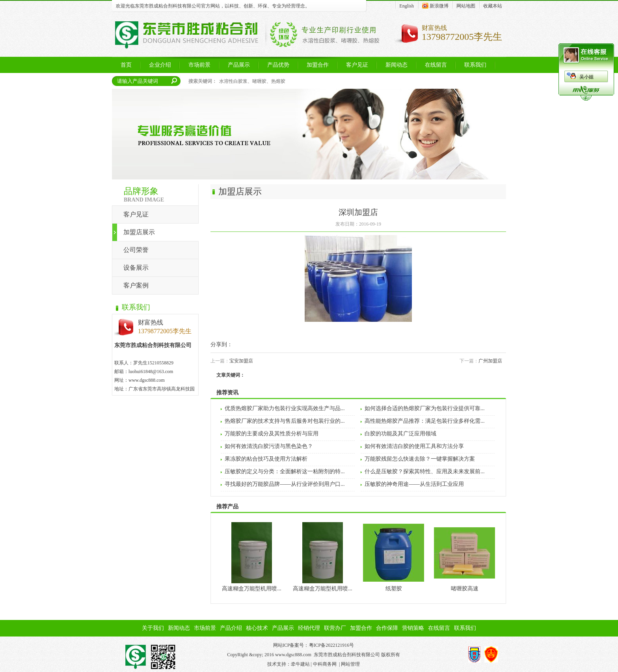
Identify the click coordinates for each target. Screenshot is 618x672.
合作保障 (387, 628)
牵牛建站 (300, 664)
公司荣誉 (136, 250)
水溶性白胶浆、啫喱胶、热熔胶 (252, 81)
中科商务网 (325, 664)
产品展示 (283, 628)
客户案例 (136, 285)
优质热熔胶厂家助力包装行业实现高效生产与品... (285, 408)
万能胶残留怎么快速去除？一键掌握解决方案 (420, 459)
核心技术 (257, 628)
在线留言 (439, 628)
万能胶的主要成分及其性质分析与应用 (272, 434)
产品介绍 (231, 628)
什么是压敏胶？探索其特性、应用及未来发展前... (425, 471)
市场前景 (205, 628)
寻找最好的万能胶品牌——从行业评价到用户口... (285, 484)
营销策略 (413, 628)
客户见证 (136, 214)
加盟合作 (361, 628)
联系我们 (465, 628)
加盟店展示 (139, 232)
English (407, 6)
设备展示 (136, 268)
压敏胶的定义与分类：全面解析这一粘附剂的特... (285, 471)
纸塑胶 (394, 589)
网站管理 (350, 664)
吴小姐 (586, 77)
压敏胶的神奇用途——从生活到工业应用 (414, 484)
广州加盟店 (490, 361)
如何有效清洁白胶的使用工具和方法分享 (414, 446)
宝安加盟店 (241, 361)
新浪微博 (435, 6)
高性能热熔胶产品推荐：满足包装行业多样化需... (425, 421)
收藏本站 (493, 6)
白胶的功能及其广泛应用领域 (400, 434)
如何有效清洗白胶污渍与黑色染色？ (269, 446)
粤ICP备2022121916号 (332, 645)
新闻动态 (179, 628)
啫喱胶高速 (465, 589)
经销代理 (309, 628)
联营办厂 (335, 628)
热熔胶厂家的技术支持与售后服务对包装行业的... (285, 421)
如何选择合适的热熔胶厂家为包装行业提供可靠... (425, 408)
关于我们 (153, 628)
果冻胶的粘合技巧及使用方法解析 (266, 459)
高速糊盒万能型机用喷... (252, 589)
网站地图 (466, 6)
